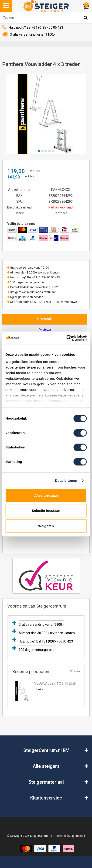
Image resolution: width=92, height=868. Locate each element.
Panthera (60, 213)
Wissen (75, 671)
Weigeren (46, 526)
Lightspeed (78, 836)
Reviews (45, 330)
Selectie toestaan (46, 511)
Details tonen (66, 480)
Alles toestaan (46, 495)
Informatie (45, 319)
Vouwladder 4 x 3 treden (55, 683)
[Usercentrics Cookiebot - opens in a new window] (66, 338)
